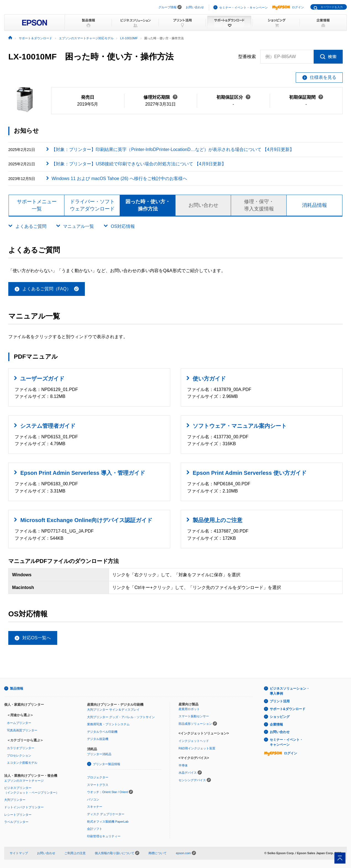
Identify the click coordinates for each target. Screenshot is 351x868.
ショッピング (280, 717)
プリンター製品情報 (107, 764)
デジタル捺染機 (98, 739)
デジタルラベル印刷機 (102, 732)
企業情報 (276, 724)
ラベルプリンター (16, 822)
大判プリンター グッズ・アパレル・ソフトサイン (121, 717)
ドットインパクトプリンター (24, 807)
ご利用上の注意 (75, 853)
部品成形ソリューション (195, 724)
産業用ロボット (189, 709)
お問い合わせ (195, 7)
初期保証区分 (233, 97)
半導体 (183, 765)
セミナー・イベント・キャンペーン (243, 7)
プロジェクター (98, 777)
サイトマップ (19, 853)
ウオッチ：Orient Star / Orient (108, 792)
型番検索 (247, 57)
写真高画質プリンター (22, 730)
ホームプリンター (19, 723)
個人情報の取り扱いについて (117, 853)
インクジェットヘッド (194, 741)
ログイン (288, 7)
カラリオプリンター (21, 748)
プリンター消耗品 (99, 754)
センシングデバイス (192, 780)
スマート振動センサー (194, 716)
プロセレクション (19, 755)
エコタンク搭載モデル (22, 763)
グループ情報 (167, 7)
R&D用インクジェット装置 (197, 748)
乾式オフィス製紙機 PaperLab (108, 822)
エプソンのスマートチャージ (24, 781)
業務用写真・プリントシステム (108, 724)
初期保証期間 (306, 97)
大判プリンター (15, 800)
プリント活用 (280, 701)
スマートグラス (98, 785)
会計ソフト (95, 829)
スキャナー (95, 807)
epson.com (183, 853)
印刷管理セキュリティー (104, 836)
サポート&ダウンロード (288, 709)
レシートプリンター (18, 815)
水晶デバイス (188, 773)
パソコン (93, 799)
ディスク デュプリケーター (106, 814)
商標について (158, 853)
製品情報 (17, 689)
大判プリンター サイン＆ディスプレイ (113, 710)
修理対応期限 (160, 97)
